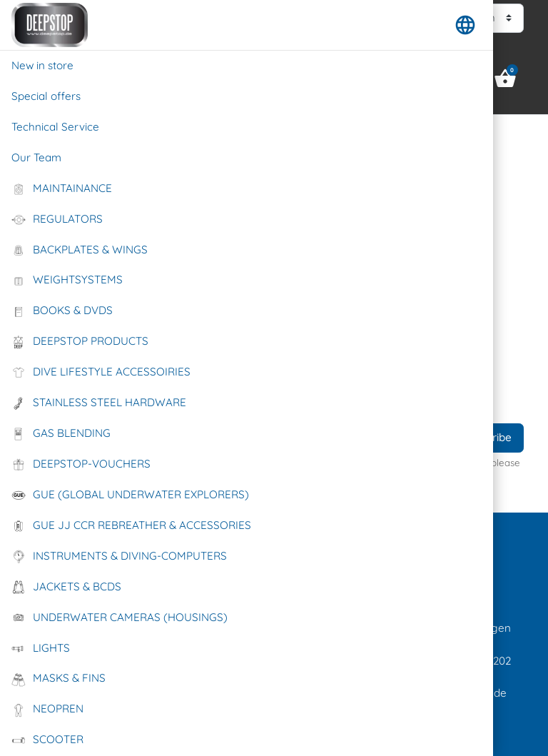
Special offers (46, 96)
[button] (465, 25)
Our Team (36, 157)
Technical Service (55, 127)
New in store (42, 65)
